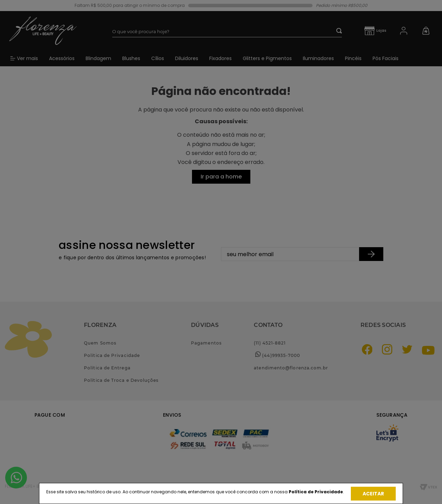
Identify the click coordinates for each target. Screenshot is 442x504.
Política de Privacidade (316, 492)
